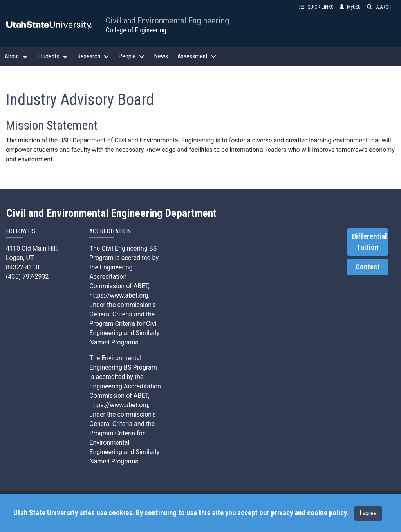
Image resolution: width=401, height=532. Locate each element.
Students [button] (52, 56)
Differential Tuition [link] (369, 242)
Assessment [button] (197, 56)
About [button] (16, 56)
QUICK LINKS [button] (316, 7)
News (161, 56)
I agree (368, 513)
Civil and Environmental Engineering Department (111, 213)
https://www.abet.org (119, 295)
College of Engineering (136, 30)
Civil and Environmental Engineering (167, 20)
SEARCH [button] (379, 7)
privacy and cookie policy (309, 513)
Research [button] (93, 56)
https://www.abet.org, (119, 405)
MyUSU (350, 7)
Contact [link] (368, 267)
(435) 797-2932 (27, 277)
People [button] (131, 56)
